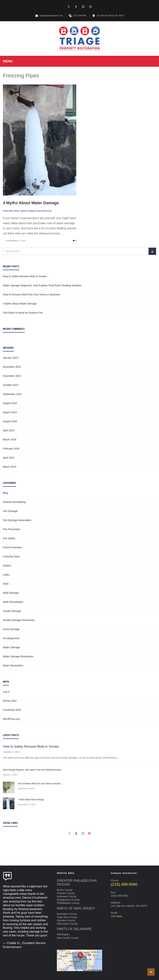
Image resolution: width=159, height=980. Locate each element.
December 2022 (12, 367)
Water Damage (11, 647)
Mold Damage (11, 593)
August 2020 (10, 421)
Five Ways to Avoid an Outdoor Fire (23, 313)
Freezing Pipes (11, 211)
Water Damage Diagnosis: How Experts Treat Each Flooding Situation (42, 285)
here (120, 916)
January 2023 (11, 358)
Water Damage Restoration (36, 211)
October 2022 (11, 385)
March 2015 (10, 467)
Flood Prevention (12, 547)
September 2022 (12, 394)
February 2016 (11, 449)
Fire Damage (10, 511)
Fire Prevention (11, 529)
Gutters (7, 566)
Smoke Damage (12, 611)
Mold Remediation (13, 602)
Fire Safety (9, 538)
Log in (6, 692)
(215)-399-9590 (124, 884)
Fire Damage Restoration (17, 520)
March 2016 (10, 439)
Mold (6, 584)
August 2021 (10, 412)
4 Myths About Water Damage (31, 203)
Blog (5, 493)
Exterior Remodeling (14, 502)
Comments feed (12, 710)
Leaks (6, 575)
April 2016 (9, 430)
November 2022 (12, 376)
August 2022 (10, 403)
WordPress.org (11, 719)
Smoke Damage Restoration (19, 620)
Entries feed (10, 701)
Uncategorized (11, 638)
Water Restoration (13, 666)
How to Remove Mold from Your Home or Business (32, 295)
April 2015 (9, 458)
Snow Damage (11, 629)
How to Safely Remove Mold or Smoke (25, 276)
